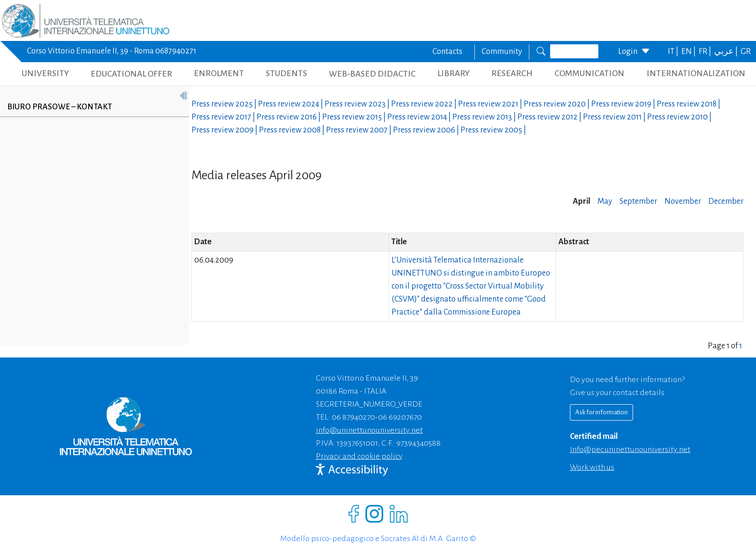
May (605, 201)
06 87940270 (353, 417)
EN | (689, 52)
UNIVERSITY (45, 73)
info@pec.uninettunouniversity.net (630, 449)
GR (746, 52)
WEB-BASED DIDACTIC (372, 74)
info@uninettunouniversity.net (369, 430)
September (638, 201)
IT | (674, 52)
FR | (706, 52)
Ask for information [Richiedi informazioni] (601, 412)
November (683, 201)
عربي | (727, 52)
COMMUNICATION (589, 73)
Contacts (447, 52)
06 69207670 (400, 417)
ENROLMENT (219, 73)
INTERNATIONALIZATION (696, 73)
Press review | (225, 104)
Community (502, 52)
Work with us (592, 467)
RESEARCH (512, 73)
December (726, 201)
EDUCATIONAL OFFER (131, 74)
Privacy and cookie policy (359, 456)
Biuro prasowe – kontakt (60, 107)
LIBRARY (453, 73)
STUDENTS (286, 73)
